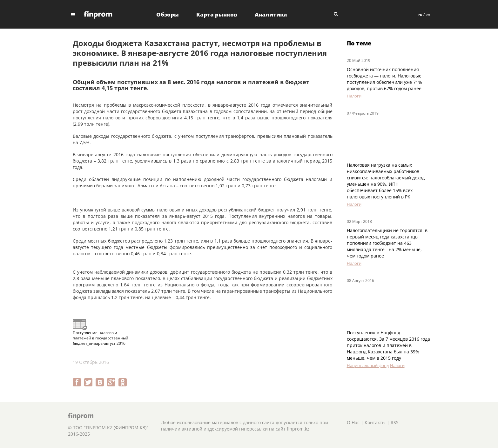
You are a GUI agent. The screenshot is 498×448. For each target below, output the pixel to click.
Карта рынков (217, 14)
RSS (395, 422)
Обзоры (168, 14)
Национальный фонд (368, 365)
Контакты (375, 422)
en (428, 14)
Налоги (354, 96)
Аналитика (271, 14)
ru (420, 14)
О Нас (353, 422)
